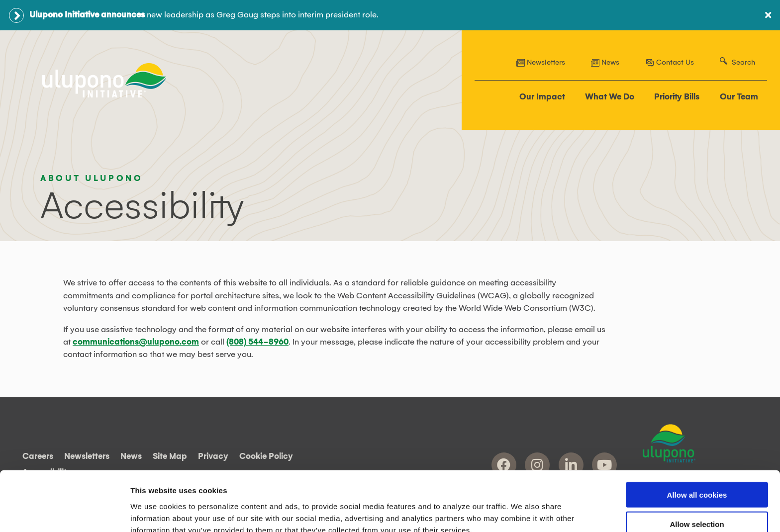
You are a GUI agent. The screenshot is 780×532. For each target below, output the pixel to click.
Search (743, 63)
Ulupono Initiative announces (87, 15)
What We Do (610, 97)
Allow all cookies (697, 445)
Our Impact (543, 97)
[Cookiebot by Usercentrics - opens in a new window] (64, 513)
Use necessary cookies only (697, 503)
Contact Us (670, 63)
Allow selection (697, 474)
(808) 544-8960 (257, 342)
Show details (522, 512)
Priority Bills (677, 97)
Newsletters (541, 63)
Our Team (739, 97)
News (605, 63)
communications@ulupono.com (136, 342)
